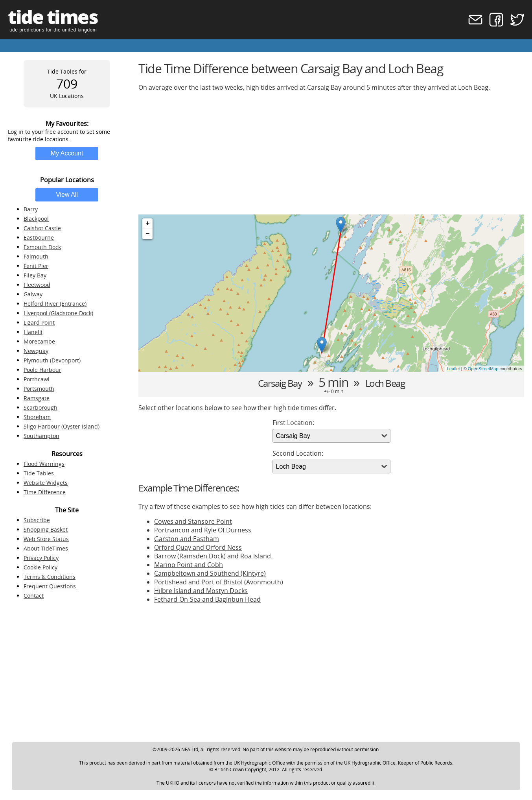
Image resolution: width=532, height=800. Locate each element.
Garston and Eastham (187, 539)
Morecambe (39, 341)
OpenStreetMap (483, 369)
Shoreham (37, 417)
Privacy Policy (41, 558)
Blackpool (36, 219)
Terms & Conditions (50, 577)
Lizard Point (39, 322)
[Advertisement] (331, 153)
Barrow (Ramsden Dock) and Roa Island (213, 556)
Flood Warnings (44, 464)
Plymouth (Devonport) (52, 360)
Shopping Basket (46, 529)
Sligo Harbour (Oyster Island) (62, 426)
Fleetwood (37, 285)
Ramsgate (37, 398)
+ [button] (148, 224)
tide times (53, 17)
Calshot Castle (42, 228)
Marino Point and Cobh (189, 565)
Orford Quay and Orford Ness (198, 547)
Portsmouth (39, 389)
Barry (31, 209)
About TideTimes (46, 548)
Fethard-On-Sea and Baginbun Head (207, 599)
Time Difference (45, 492)
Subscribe (37, 520)
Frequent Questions (50, 586)
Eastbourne (39, 237)
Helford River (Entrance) (55, 304)
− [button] (148, 234)
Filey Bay (35, 275)
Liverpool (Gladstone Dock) (58, 313)
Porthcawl (37, 379)
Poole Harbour (42, 370)
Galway (33, 294)
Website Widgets (46, 483)
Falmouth (36, 256)
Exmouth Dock (42, 247)
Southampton (41, 436)
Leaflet (454, 369)
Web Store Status (46, 539)
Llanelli (33, 332)
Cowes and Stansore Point (193, 521)
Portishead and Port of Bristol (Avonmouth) (219, 582)
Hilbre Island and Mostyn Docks (201, 591)
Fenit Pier (36, 266)
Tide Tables (39, 473)
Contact (34, 596)
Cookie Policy (40, 567)
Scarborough (40, 407)
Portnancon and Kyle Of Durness (203, 530)
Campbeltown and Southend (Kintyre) (210, 573)
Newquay (36, 351)
